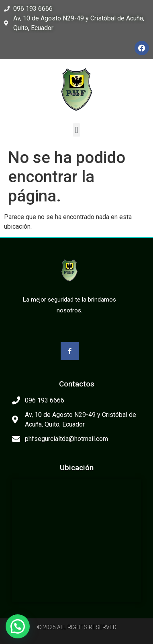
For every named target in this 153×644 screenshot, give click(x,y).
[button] (76, 130)
